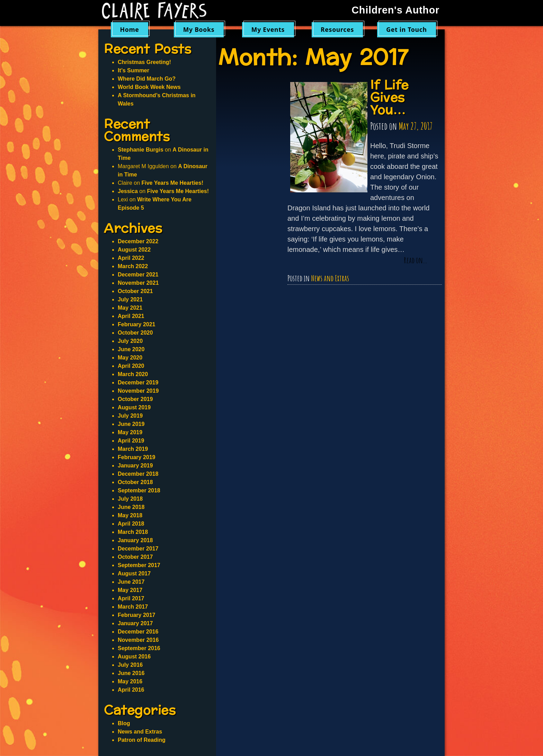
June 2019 (131, 424)
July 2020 (130, 341)
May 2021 (130, 308)
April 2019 (131, 441)
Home (129, 29)
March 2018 (133, 532)
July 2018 (130, 499)
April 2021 (131, 316)
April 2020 (131, 366)
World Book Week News (149, 87)
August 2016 (134, 657)
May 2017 (130, 590)
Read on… (416, 261)
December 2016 (138, 632)
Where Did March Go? (147, 79)
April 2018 (131, 524)
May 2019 (130, 432)
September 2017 (139, 565)
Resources (337, 29)
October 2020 (135, 333)
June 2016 (131, 673)
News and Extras (330, 278)
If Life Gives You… (389, 98)
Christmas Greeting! (144, 62)
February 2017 (137, 615)
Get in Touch (407, 29)
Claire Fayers (159, 11)
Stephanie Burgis (141, 150)
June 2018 (131, 507)
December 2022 (138, 241)
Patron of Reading (142, 740)
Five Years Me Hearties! (172, 183)
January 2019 (135, 466)
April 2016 (131, 690)
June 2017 (131, 582)
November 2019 (138, 391)
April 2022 (131, 258)
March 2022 (133, 266)
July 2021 (130, 299)
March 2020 (133, 374)
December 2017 (138, 549)
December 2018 (138, 474)
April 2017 (131, 598)
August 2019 (134, 407)
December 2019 (138, 382)
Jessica (128, 191)
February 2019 (137, 457)
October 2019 (135, 399)
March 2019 (133, 449)
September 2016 (139, 648)
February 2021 (137, 324)
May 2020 (130, 358)
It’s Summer (133, 70)
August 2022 (134, 250)
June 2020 (131, 349)
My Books (199, 29)
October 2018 (135, 482)
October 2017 (135, 557)
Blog (124, 723)
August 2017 (134, 573)
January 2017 (135, 623)
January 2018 (135, 540)
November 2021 (138, 283)
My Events (268, 29)
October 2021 (135, 291)
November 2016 (138, 640)
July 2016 (130, 665)
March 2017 (133, 607)
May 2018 (130, 515)
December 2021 (138, 275)
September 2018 (139, 490)
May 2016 (130, 681)
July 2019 (130, 416)
